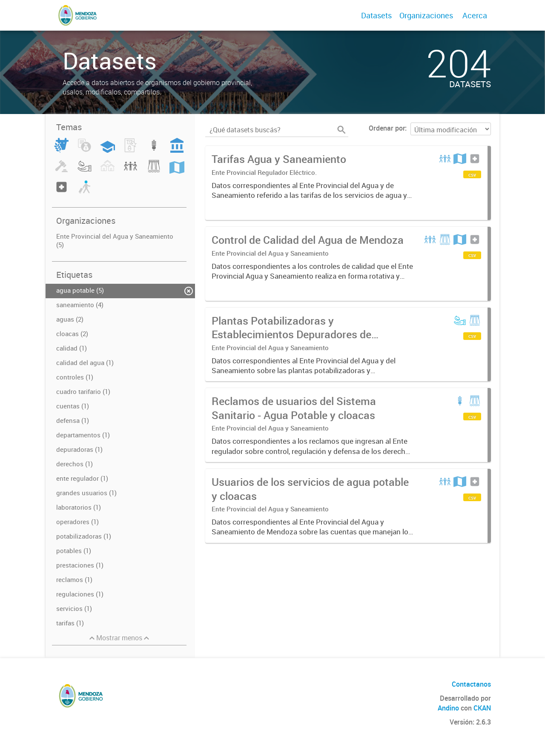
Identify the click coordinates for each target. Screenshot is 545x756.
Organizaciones (426, 15)
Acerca (475, 15)
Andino (448, 708)
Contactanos (471, 684)
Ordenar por (387, 128)
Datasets (376, 15)
